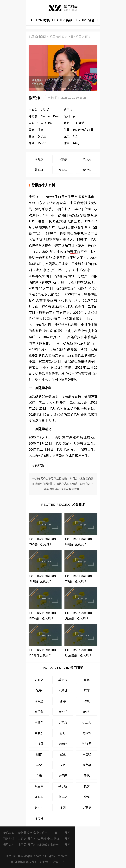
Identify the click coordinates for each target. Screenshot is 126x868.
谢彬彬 (39, 808)
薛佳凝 (63, 797)
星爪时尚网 (39, 37)
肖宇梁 (87, 765)
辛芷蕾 (39, 712)
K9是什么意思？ (76, 544)
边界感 (42, 839)
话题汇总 (59, 862)
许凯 (87, 701)
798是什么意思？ (41, 544)
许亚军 (39, 797)
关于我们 (45, 862)
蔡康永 (75, 252)
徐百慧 (39, 701)
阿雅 (71, 276)
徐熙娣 (34, 197)
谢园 (63, 808)
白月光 (22, 839)
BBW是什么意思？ (42, 618)
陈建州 (83, 276)
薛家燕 (63, 159)
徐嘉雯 (87, 808)
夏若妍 (39, 733)
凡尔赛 (32, 839)
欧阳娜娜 (43, 845)
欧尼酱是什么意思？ (79, 655)
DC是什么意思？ (40, 655)
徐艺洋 (63, 712)
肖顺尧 (39, 722)
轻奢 (85, 20)
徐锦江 (87, 712)
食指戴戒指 (25, 833)
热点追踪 (43, 539)
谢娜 (63, 701)
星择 (87, 680)
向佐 (63, 765)
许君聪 (87, 754)
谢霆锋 (87, 733)
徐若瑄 (63, 170)
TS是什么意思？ (76, 581)
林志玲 (73, 325)
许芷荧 (87, 159)
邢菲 (87, 691)
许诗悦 (87, 744)
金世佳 (86, 325)
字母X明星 (75, 37)
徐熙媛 (39, 159)
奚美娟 (63, 680)
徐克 (87, 797)
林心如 (66, 374)
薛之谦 (39, 818)
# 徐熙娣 (38, 466)
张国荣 (22, 845)
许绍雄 (63, 691)
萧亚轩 (39, 170)
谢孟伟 (39, 786)
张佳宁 (54, 845)
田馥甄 (76, 264)
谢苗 (39, 754)
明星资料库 (57, 37)
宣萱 (63, 754)
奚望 (39, 765)
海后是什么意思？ (77, 618)
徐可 (63, 733)
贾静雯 (53, 374)
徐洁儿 (87, 722)
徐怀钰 (87, 170)
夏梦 (87, 786)
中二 (50, 839)
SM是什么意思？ (40, 581)
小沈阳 (39, 744)
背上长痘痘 (41, 833)
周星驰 (32, 845)
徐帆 (87, 776)
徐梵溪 (63, 722)
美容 (62, 20)
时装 (39, 20)
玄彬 (39, 776)
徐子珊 (63, 776)
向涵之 (39, 680)
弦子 (39, 691)
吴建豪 (63, 264)
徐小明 (63, 786)
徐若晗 (63, 744)
